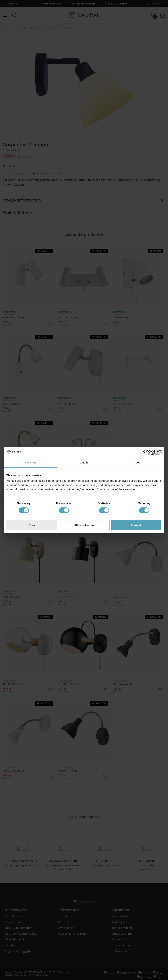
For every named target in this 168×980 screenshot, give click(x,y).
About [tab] (138, 462)
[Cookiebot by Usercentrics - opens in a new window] (146, 452)
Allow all (136, 525)
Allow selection (84, 525)
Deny (32, 525)
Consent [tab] (31, 462)
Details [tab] (84, 462)
